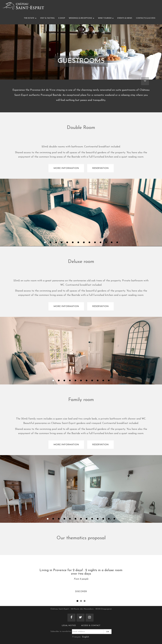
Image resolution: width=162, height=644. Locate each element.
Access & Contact (91, 626)
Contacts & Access (146, 18)
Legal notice (69, 626)
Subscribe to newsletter (77, 631)
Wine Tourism (106, 18)
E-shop (62, 18)
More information (66, 168)
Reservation (100, 168)
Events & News (125, 18)
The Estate (30, 18)
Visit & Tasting (47, 18)
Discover (81, 592)
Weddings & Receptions (81, 18)
